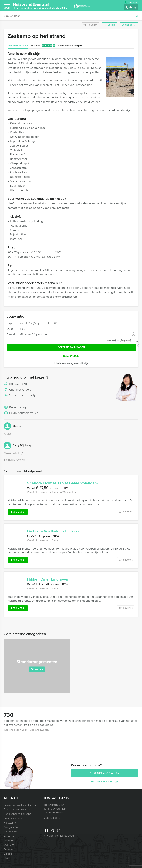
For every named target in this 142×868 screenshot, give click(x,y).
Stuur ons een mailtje (20, 395)
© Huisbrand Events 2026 (59, 836)
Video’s (8, 854)
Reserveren (71, 356)
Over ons (9, 845)
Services (9, 849)
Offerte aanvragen (71, 347)
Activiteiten (10, 836)
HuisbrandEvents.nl (40, 6)
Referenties (10, 832)
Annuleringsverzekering (17, 814)
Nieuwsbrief (11, 823)
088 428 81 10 (18, 384)
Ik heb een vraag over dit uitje (71, 363)
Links (7, 858)
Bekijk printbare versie (21, 413)
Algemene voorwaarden (17, 809)
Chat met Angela (17, 390)
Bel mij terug (15, 408)
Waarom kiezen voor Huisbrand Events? (26, 730)
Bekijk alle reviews (17, 460)
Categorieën (11, 827)
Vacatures (9, 841)
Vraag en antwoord (15, 818)
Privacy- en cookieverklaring (20, 805)
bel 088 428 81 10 (105, 782)
